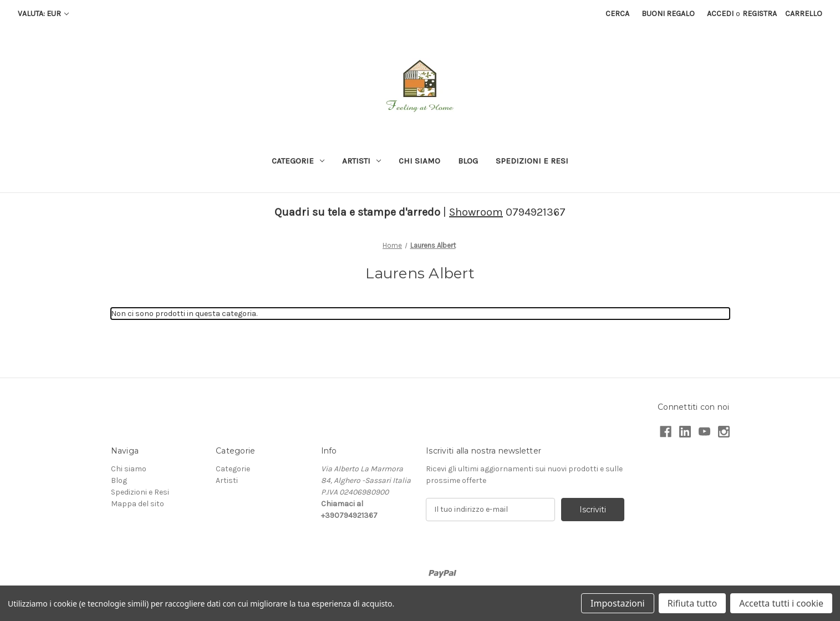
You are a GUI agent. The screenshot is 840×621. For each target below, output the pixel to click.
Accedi (720, 14)
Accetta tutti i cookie (781, 603)
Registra (760, 14)
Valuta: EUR (43, 14)
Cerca (617, 14)
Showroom (476, 212)
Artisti (362, 161)
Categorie (298, 161)
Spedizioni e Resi (532, 161)
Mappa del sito (138, 504)
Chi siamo (419, 161)
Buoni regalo (668, 14)
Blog (468, 161)
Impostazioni (618, 603)
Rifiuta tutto (692, 603)
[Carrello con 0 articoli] (804, 14)
